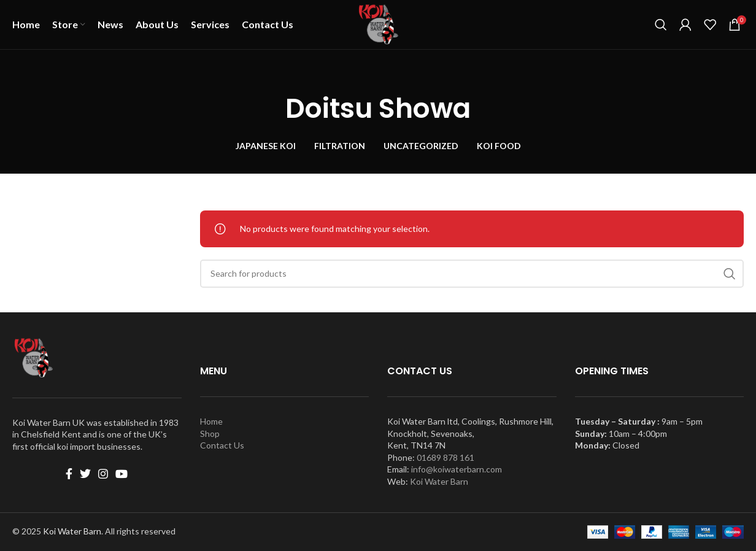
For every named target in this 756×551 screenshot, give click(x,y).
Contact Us (222, 445)
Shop (210, 433)
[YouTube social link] (121, 474)
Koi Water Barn (439, 481)
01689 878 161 (445, 457)
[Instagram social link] (103, 474)
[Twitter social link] (85, 474)
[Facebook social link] (69, 474)
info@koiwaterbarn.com (457, 469)
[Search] (661, 25)
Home (211, 421)
